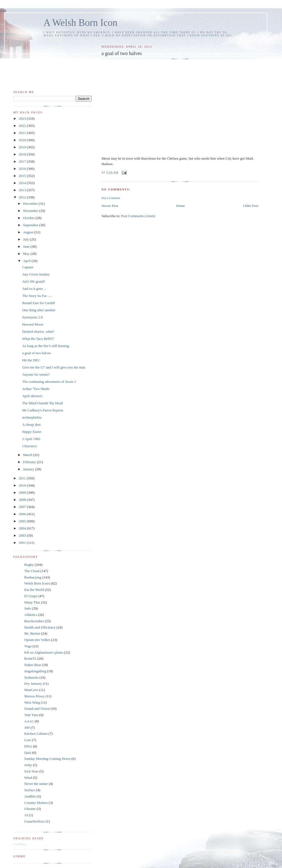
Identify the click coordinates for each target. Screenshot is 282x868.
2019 (23, 147)
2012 (23, 197)
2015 (23, 176)
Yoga (28, 646)
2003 (23, 535)
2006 (23, 514)
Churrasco (29, 446)
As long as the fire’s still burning (45, 346)
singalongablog (35, 671)
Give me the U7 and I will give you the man (54, 367)
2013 (23, 190)
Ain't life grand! (33, 281)
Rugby (29, 565)
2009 (23, 492)
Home (181, 206)
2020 (23, 140)
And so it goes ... (34, 289)
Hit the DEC (31, 360)
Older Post (251, 206)
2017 (23, 161)
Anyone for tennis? (36, 374)
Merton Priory (34, 696)
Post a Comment (111, 198)
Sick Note (31, 771)
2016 (23, 169)
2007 (23, 507)
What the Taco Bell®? (38, 339)
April (27, 261)
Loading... (21, 844)
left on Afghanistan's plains (44, 652)
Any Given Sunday (36, 274)
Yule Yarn (31, 715)
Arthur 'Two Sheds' (36, 389)
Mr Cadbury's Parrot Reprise (43, 410)
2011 (23, 478)
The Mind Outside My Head (42, 403)
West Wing (32, 702)
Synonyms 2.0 (32, 317)
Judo (28, 608)
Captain (28, 267)
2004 (23, 528)
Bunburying (33, 577)
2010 (23, 485)
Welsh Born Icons (37, 583)
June (27, 246)
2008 (23, 500)
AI (26, 815)
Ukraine (30, 809)
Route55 (30, 658)
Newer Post (110, 206)
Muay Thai (32, 602)
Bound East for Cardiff (38, 303)
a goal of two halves (36, 353)
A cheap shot (31, 425)
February (30, 462)
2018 (23, 154)
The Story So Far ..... (37, 296)
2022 (23, 126)
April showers (32, 396)
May (27, 254)
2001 (23, 543)
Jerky (28, 765)
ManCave (31, 690)
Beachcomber (34, 621)
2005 (23, 521)
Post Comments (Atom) (138, 216)
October (29, 218)
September (31, 225)
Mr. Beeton (32, 633)
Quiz (28, 753)
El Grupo (31, 596)
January (29, 469)
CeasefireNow (34, 821)
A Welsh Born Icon (80, 23)
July (27, 239)
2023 (23, 118)
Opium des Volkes (37, 640)
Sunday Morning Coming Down (47, 759)
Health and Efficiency (40, 627)
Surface (30, 790)
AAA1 (29, 721)
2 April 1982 (31, 439)
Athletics (31, 615)
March (28, 455)
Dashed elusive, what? (38, 331)
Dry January (33, 683)
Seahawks (31, 677)
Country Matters (36, 803)
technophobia (32, 417)
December (31, 204)
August (29, 232)
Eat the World (34, 590)
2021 (23, 133)
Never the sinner (36, 784)
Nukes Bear (33, 665)
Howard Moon (32, 324)
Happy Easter (32, 432)
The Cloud (32, 571)
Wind (28, 778)
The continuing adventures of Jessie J (49, 382)
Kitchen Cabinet (36, 734)
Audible (30, 796)
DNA (28, 746)
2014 (23, 183)
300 (27, 728)
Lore (28, 740)
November (31, 211)
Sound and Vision (37, 709)
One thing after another (39, 310)
